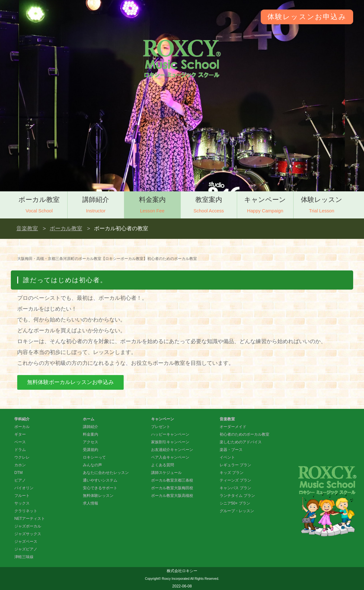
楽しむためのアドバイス (241, 442)
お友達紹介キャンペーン (172, 450)
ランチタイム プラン (237, 496)
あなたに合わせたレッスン (106, 473)
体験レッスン (322, 206)
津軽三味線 (24, 557)
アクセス (91, 442)
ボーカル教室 (39, 206)
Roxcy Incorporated (176, 579)
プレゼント (161, 427)
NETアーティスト (30, 519)
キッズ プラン (232, 473)
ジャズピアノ (26, 549)
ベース (20, 442)
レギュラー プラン (235, 465)
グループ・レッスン (237, 511)
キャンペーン (265, 206)
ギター (20, 434)
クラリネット (26, 511)
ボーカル (22, 427)
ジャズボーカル (28, 526)
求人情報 (91, 503)
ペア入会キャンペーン (170, 457)
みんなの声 (92, 465)
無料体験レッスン (98, 496)
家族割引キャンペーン (170, 442)
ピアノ (20, 480)
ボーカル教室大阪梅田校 (172, 488)
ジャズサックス (28, 534)
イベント (227, 457)
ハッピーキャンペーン (170, 434)
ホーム (89, 419)
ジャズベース (26, 542)
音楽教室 (27, 229)
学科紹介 (22, 419)
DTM (18, 473)
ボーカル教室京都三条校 (172, 480)
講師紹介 (96, 206)
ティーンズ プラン (235, 480)
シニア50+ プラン (235, 503)
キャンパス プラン (235, 488)
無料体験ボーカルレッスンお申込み (70, 382)
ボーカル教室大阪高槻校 (172, 496)
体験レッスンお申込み (307, 17)
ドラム (20, 450)
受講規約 (91, 450)
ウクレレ (22, 457)
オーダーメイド (233, 427)
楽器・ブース (231, 450)
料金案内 (152, 206)
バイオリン (24, 488)
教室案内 (209, 206)
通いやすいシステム (100, 480)
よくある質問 (163, 465)
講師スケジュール (166, 473)
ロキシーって (94, 457)
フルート (22, 496)
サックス (22, 503)
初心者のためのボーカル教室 (244, 434)
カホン (20, 465)
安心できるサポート (100, 488)
